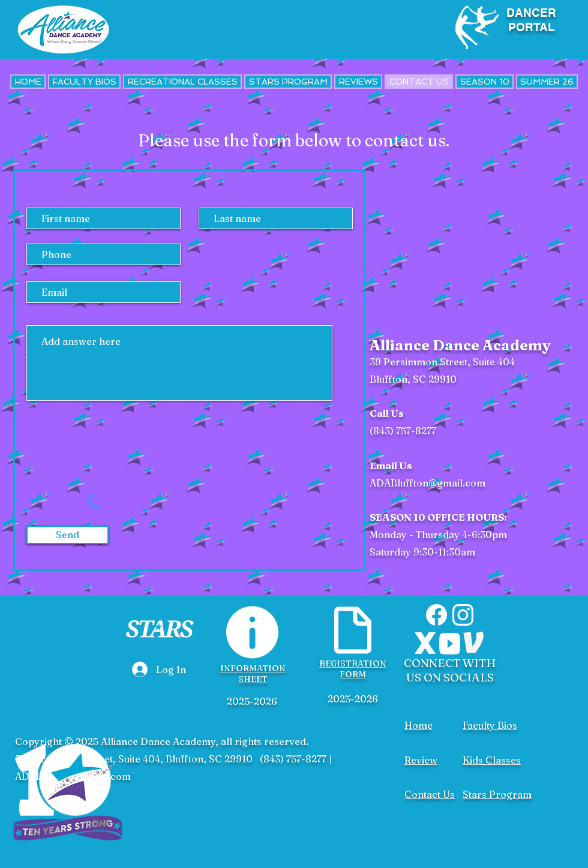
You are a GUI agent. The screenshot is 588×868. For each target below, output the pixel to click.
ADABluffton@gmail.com (427, 483)
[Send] (67, 535)
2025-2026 (252, 701)
